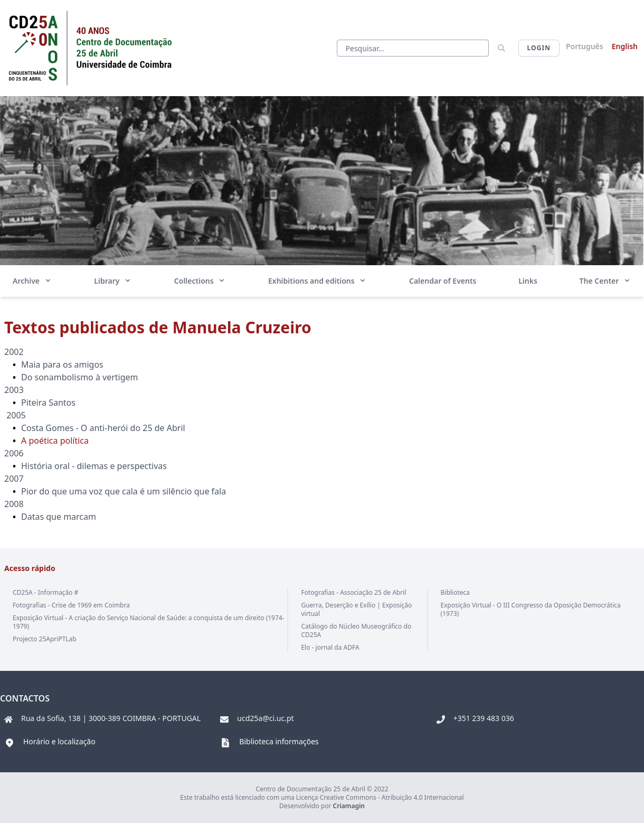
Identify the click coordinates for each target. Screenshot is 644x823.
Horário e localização (59, 741)
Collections (200, 281)
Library (113, 281)
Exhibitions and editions (318, 281)
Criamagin (349, 806)
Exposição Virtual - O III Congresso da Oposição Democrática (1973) (531, 609)
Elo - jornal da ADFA (330, 647)
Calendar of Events (443, 281)
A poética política (56, 441)
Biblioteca (455, 592)
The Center (605, 281)
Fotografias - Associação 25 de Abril (353, 592)
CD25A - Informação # (45, 592)
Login (539, 48)
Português (585, 46)
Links (528, 281)
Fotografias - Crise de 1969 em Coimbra (71, 605)
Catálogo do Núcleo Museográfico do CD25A (356, 630)
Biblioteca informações (279, 741)
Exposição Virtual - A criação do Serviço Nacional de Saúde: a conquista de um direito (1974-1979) (149, 622)
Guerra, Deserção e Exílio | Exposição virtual (356, 609)
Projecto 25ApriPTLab (45, 639)
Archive (32, 281)
